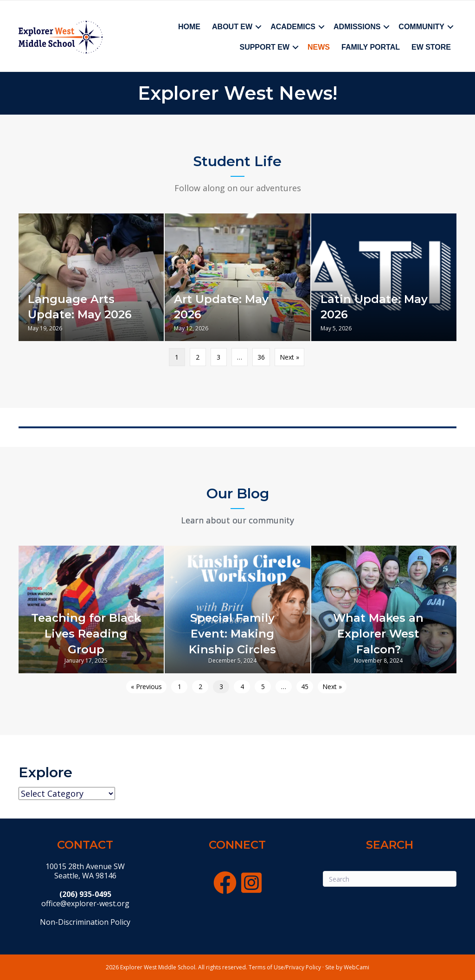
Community (421, 27)
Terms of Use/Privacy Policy (285, 967)
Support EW (264, 47)
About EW (232, 27)
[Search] (390, 879)
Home (189, 27)
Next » (289, 357)
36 (261, 357)
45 (305, 687)
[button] (258, 27)
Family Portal (371, 47)
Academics (293, 27)
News (319, 47)
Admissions (357, 27)
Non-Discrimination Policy (85, 922)
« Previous (146, 687)
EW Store (431, 47)
